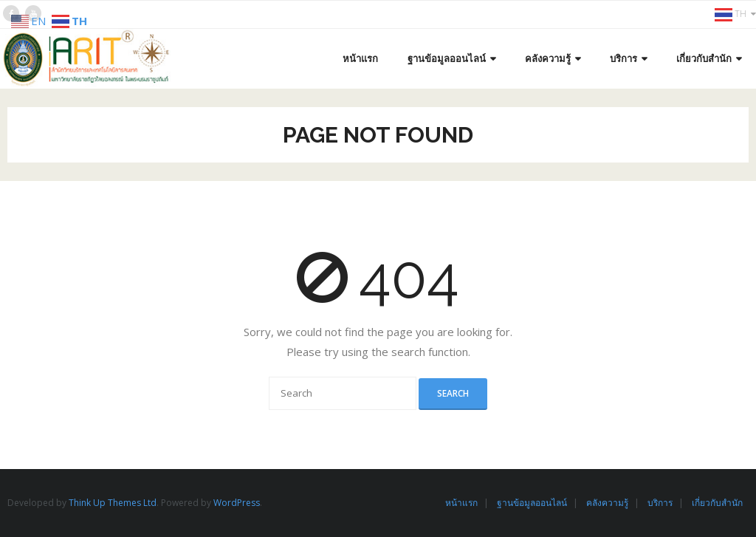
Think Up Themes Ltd (113, 503)
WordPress (237, 503)
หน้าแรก (461, 503)
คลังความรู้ (607, 503)
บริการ (660, 503)
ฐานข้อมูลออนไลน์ (532, 503)
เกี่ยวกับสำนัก (717, 503)
